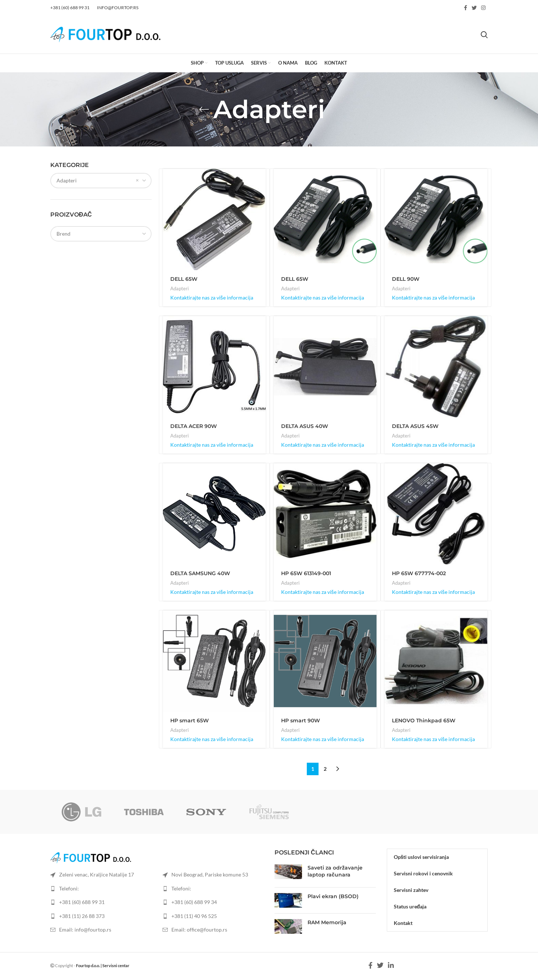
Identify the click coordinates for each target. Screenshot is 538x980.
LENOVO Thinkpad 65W (424, 721)
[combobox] (101, 181)
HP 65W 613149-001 (306, 573)
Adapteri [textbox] (67, 180)
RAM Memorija (327, 922)
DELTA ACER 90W (194, 426)
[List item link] (101, 902)
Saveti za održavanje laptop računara (335, 871)
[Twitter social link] (474, 8)
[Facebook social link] (466, 8)
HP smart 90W (301, 721)
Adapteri (179, 288)
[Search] (484, 35)
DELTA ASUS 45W (415, 426)
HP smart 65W (190, 721)
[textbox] (63, 234)
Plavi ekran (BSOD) (333, 896)
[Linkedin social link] (391, 965)
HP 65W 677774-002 (419, 573)
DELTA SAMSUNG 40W (200, 573)
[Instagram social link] (483, 8)
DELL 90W (406, 279)
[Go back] (204, 109)
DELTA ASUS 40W (305, 426)
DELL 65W (184, 279)
